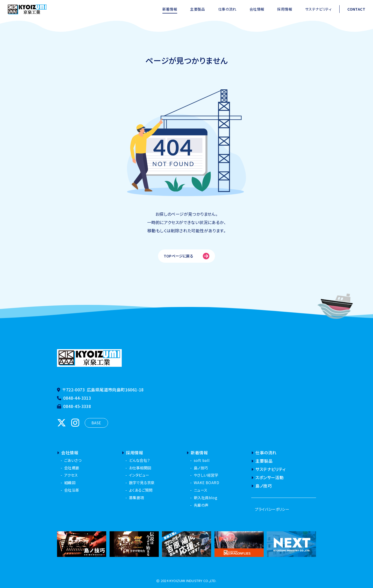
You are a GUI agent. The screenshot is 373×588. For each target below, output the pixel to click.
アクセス (71, 475)
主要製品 (198, 9)
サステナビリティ (318, 9)
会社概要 (72, 468)
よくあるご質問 (141, 490)
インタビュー (139, 475)
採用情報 (285, 9)
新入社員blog (206, 497)
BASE (96, 423)
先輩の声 (201, 505)
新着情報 (170, 9)
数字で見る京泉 (142, 482)
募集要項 (137, 497)
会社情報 (257, 9)
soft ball (202, 460)
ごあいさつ (73, 460)
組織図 (70, 482)
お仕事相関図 (140, 468)
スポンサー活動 (267, 477)
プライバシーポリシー (272, 509)
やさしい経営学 (206, 475)
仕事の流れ (227, 9)
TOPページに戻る (187, 256)
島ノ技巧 (201, 468)
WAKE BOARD (206, 482)
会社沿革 (72, 490)
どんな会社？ (139, 460)
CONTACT (356, 9)
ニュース (201, 490)
